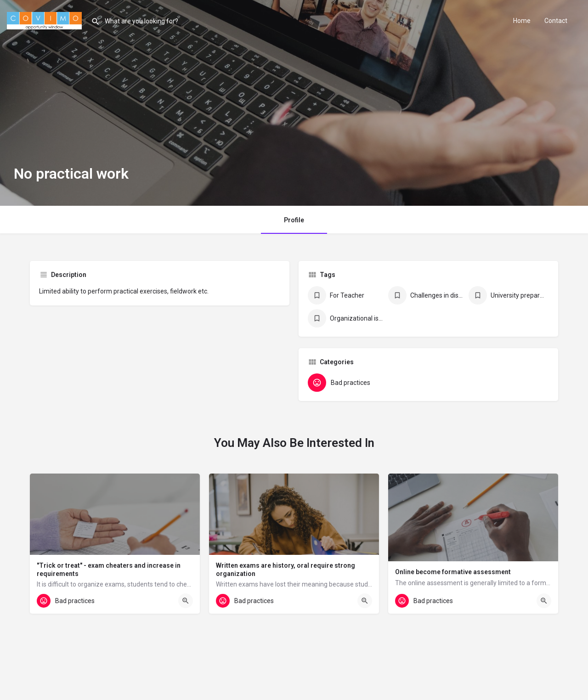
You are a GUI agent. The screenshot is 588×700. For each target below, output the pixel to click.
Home (522, 21)
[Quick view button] (186, 601)
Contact (556, 21)
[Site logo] (45, 20)
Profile (294, 220)
